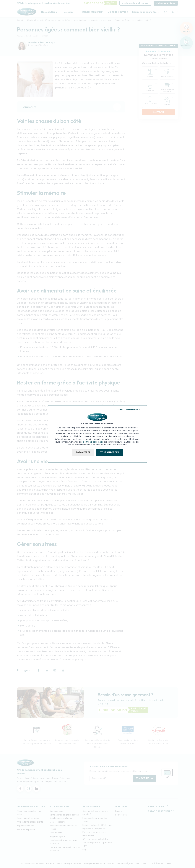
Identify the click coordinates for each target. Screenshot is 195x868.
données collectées (93, 442)
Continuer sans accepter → (128, 409)
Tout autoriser (110, 452)
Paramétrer (83, 452)
